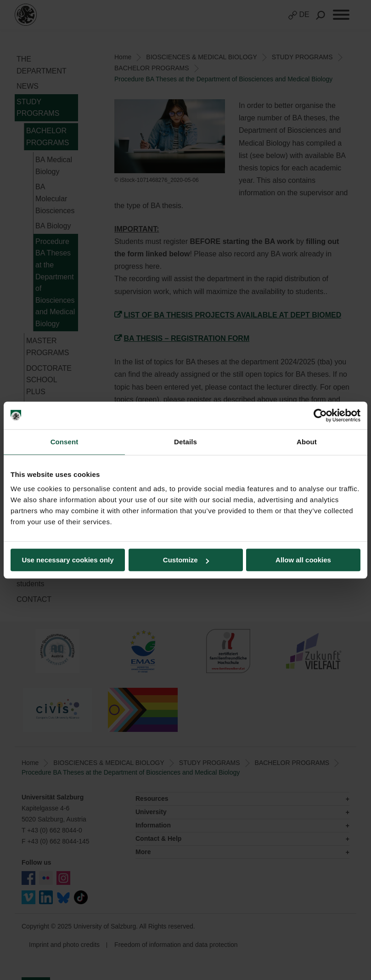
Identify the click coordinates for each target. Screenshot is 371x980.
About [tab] (307, 442)
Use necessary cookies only (67, 560)
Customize (186, 560)
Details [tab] (185, 442)
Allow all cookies (303, 560)
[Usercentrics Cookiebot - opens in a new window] (320, 415)
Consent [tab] (65, 442)
